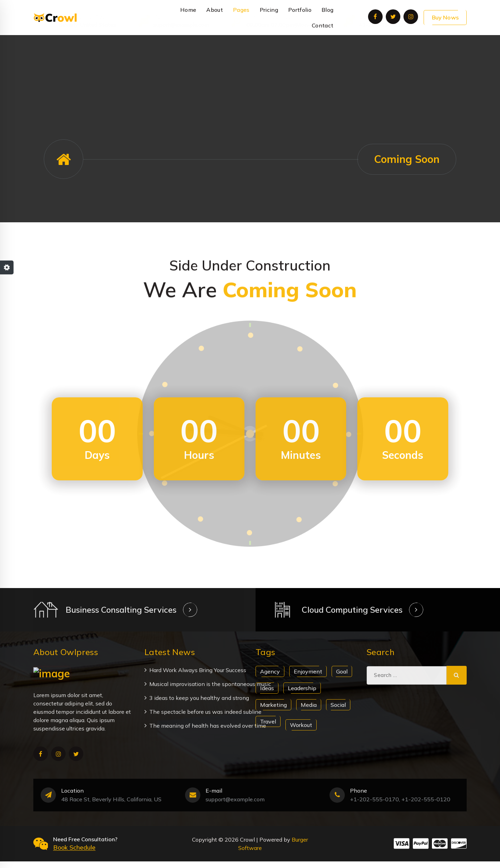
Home (188, 10)
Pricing (269, 10)
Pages (241, 10)
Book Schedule (74, 854)
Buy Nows (445, 17)
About (215, 10)
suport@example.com (181, 53)
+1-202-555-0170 (383, 53)
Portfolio (300, 10)
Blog (327, 10)
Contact (323, 25)
